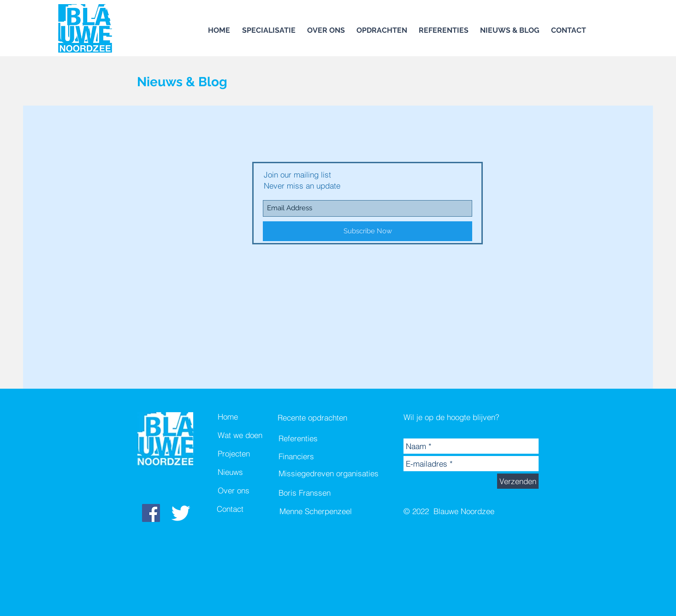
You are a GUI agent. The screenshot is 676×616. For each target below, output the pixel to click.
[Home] (250, 417)
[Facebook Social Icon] (151, 513)
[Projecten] (250, 454)
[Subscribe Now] (368, 231)
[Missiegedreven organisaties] (329, 474)
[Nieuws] (250, 472)
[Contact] (249, 509)
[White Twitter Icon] (181, 513)
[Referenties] (313, 438)
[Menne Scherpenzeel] (330, 511)
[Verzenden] (518, 481)
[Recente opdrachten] (314, 418)
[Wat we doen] (250, 435)
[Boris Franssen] (329, 493)
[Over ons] (250, 491)
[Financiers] (313, 456)
